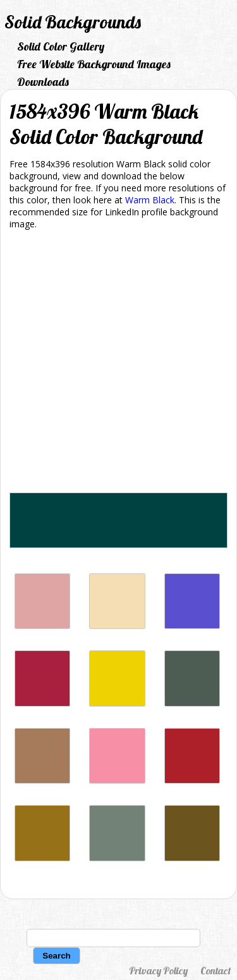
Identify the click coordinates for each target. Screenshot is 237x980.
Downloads (43, 82)
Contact (216, 971)
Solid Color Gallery (61, 46)
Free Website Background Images (94, 64)
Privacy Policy (158, 971)
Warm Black (150, 200)
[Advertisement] (118, 363)
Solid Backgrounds (73, 22)
